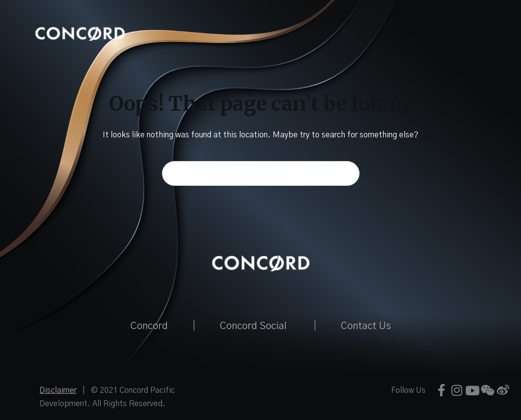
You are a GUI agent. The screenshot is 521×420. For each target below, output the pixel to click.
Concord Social (253, 326)
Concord (149, 326)
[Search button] (347, 173)
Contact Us (366, 326)
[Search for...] (261, 173)
